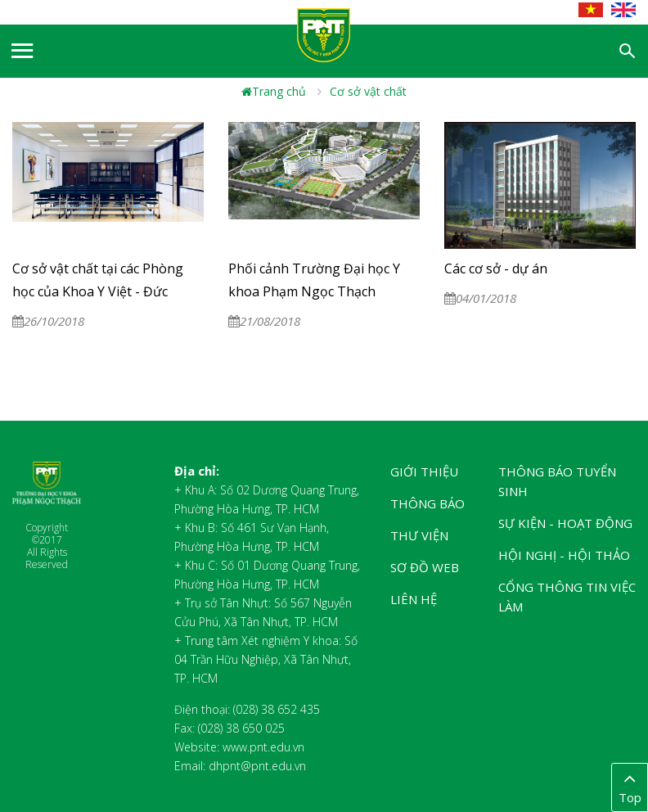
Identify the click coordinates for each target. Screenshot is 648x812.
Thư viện (419, 535)
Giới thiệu (424, 471)
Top (630, 787)
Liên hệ (414, 599)
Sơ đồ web (425, 567)
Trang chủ (274, 91)
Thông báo (427, 503)
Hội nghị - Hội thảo (564, 555)
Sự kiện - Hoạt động (565, 523)
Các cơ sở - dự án (496, 268)
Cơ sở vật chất (368, 91)
